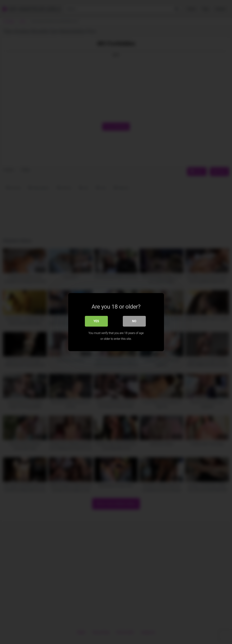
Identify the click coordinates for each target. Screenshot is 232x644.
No (134, 321)
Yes (96, 321)
